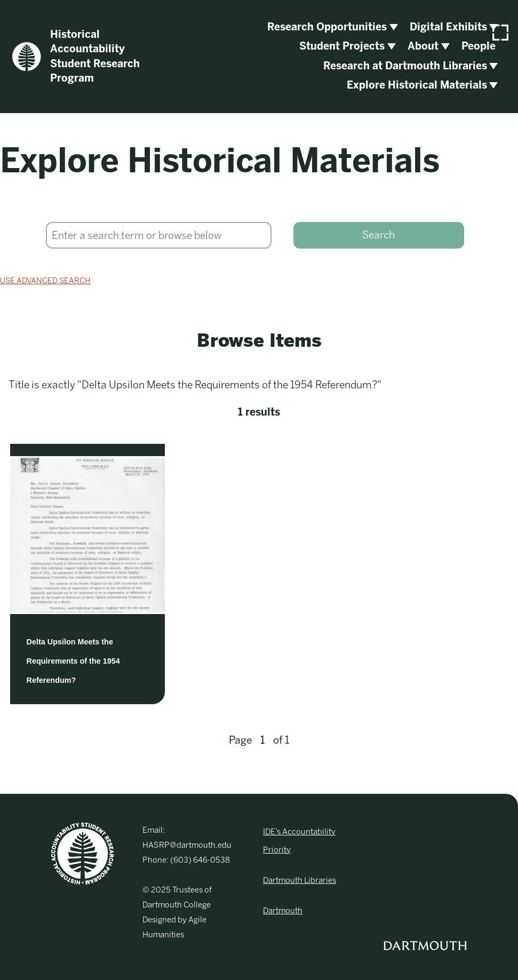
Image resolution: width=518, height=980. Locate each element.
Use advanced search (45, 281)
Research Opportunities (327, 27)
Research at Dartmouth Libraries (405, 66)
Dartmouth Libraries (300, 880)
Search (378, 235)
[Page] (262, 740)
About (423, 46)
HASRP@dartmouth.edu (187, 845)
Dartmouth (283, 911)
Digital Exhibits (448, 27)
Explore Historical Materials (417, 85)
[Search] (159, 235)
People (479, 46)
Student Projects (342, 46)
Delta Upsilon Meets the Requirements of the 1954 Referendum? (73, 661)
